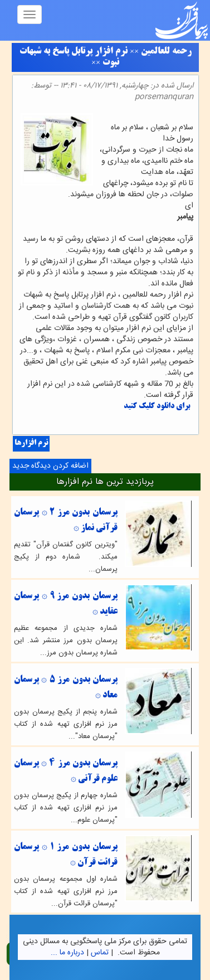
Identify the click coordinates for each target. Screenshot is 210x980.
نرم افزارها (31, 443)
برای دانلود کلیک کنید (157, 407)
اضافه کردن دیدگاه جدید (50, 466)
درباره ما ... (67, 953)
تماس (100, 953)
